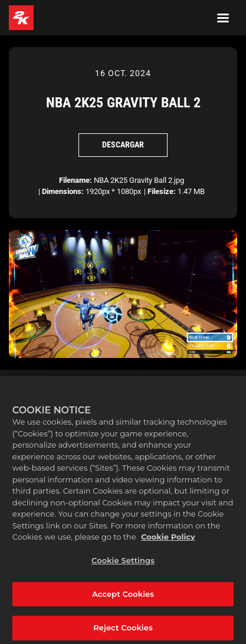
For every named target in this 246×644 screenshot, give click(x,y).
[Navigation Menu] (223, 18)
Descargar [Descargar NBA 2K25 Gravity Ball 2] (123, 144)
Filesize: (162, 191)
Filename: (76, 180)
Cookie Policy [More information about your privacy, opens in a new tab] (168, 544)
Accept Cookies (123, 600)
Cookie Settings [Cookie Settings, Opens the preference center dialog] (123, 567)
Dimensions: (63, 191)
